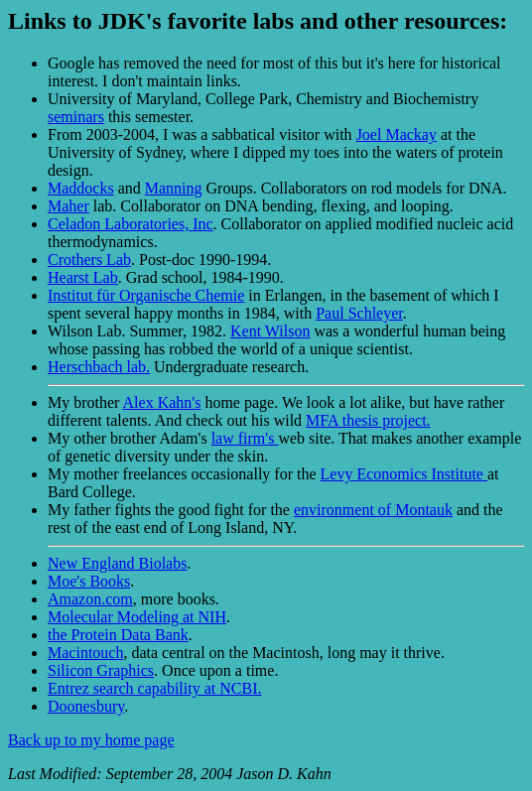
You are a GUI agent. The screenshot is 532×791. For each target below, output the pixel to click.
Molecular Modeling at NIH (137, 617)
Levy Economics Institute (404, 474)
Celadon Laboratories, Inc (131, 224)
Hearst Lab (83, 277)
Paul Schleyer (359, 313)
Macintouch (85, 653)
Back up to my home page (91, 740)
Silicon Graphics (101, 670)
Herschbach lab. (99, 367)
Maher (68, 206)
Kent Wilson (270, 331)
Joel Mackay (397, 134)
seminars (76, 117)
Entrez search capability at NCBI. (154, 688)
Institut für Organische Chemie (146, 295)
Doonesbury (86, 706)
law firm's (245, 438)
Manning (174, 188)
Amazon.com (90, 599)
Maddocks (81, 188)
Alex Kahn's (162, 402)
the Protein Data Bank (118, 635)
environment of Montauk (373, 510)
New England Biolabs (117, 563)
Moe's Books (89, 581)
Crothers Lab (89, 260)
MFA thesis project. (368, 420)
